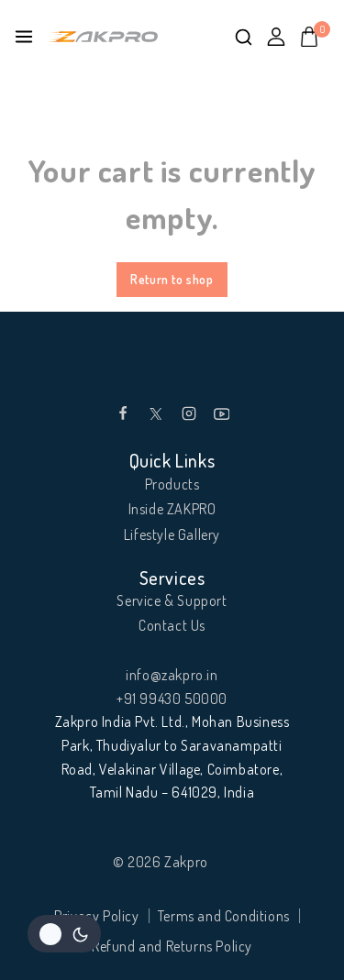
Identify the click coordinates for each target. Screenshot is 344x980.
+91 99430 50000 (172, 699)
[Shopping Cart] (315, 37)
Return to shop (172, 279)
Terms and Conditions (224, 916)
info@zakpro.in (172, 675)
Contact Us (172, 625)
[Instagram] (189, 413)
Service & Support (172, 600)
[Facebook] (123, 413)
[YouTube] (222, 413)
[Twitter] (156, 413)
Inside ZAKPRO (172, 509)
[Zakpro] (103, 37)
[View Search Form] (244, 37)
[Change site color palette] (64, 934)
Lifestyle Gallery (172, 534)
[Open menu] (24, 37)
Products (172, 484)
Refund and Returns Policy (172, 946)
